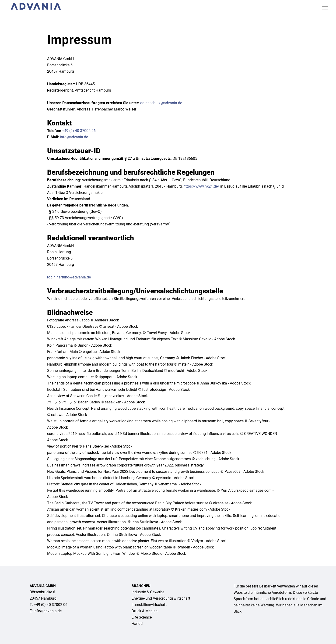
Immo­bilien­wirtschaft (149, 605)
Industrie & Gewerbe (148, 592)
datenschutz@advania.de (161, 103)
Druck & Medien (145, 611)
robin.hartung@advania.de (69, 277)
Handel (137, 624)
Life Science (142, 617)
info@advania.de (74, 137)
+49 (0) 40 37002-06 (79, 131)
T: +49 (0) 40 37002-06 (49, 605)
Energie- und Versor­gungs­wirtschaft (161, 598)
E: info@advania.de (46, 611)
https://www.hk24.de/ (201, 186)
